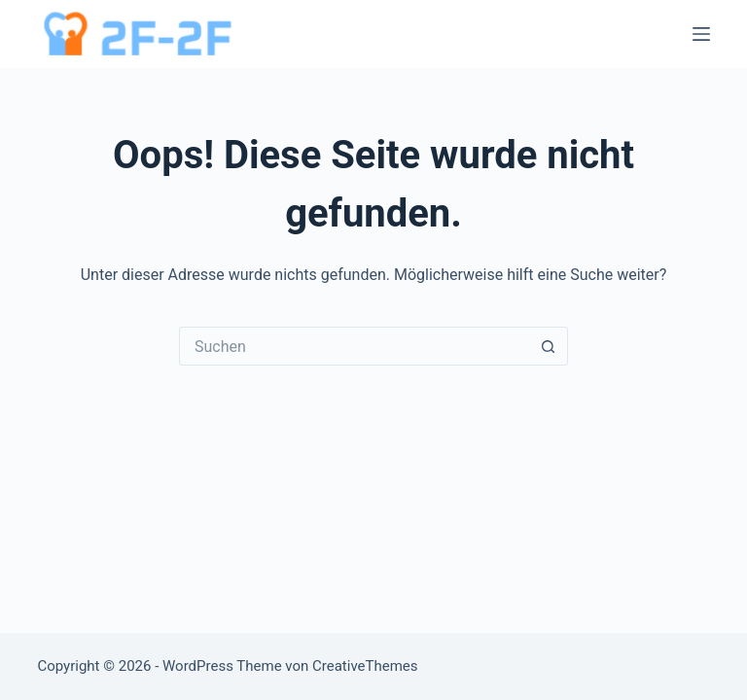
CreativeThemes (365, 666)
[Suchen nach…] (354, 346)
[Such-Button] (549, 346)
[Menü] (701, 34)
